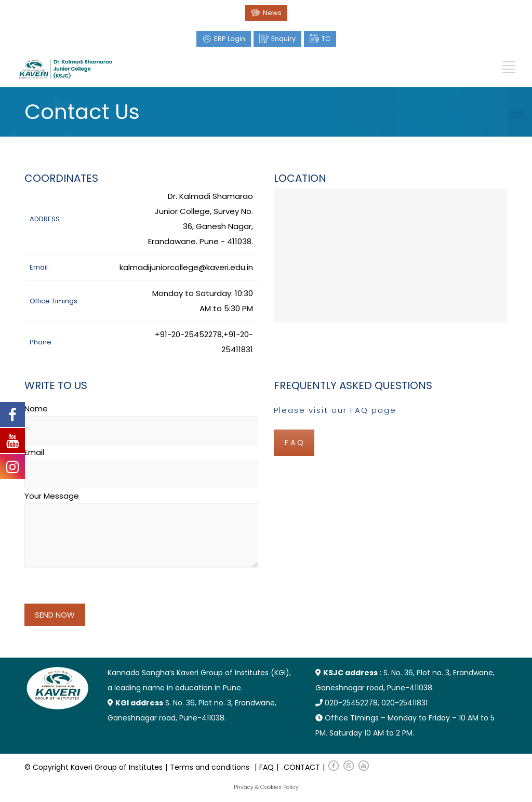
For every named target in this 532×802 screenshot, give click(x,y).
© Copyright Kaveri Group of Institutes (94, 767)
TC (326, 39)
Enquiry (283, 39)
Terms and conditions (210, 767)
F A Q (294, 443)
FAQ (267, 767)
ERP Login (230, 39)
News (272, 13)
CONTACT (302, 767)
